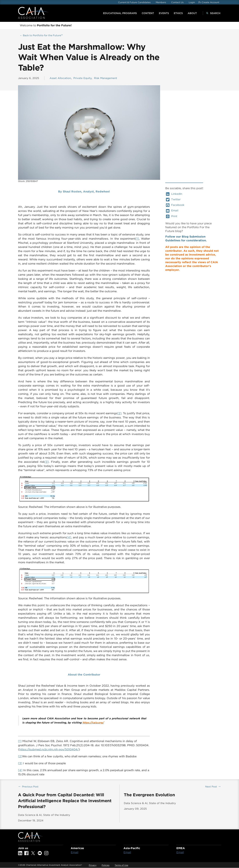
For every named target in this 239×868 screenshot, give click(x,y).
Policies (106, 865)
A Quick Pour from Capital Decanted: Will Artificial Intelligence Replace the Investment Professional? (65, 801)
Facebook (175, 205)
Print (172, 216)
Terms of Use (121, 865)
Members (161, 2)
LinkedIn (174, 194)
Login (192, 2)
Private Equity (82, 78)
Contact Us (177, 2)
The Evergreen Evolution (149, 795)
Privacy (93, 865)
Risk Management (106, 78)
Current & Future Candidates (134, 2)
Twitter (173, 200)
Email (172, 211)
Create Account (210, 2)
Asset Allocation (60, 78)
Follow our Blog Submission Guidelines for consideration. (186, 238)
